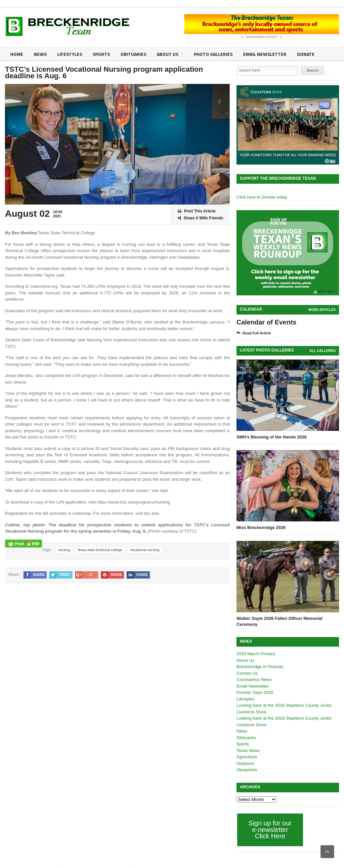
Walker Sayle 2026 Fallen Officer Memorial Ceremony (279, 621)
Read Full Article (254, 333)
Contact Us (247, 673)
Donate (306, 54)
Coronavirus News (254, 679)
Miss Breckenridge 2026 (261, 528)
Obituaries (133, 54)
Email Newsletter (265, 54)
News (40, 54)
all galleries (323, 351)
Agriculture (247, 757)
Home (17, 54)
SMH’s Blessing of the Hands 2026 (272, 437)
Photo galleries (213, 54)
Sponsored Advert (262, 37)
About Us (170, 55)
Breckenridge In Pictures (260, 667)
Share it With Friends (200, 218)
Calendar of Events (266, 322)
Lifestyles (70, 54)
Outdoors (245, 763)
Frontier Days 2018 (255, 692)
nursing (64, 550)
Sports (101, 54)
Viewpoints (247, 770)
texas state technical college (100, 550)
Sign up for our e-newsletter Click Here (270, 830)
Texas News (248, 751)
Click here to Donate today (262, 197)
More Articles (322, 310)
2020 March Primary (256, 654)
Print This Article (197, 211)
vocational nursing (145, 550)
